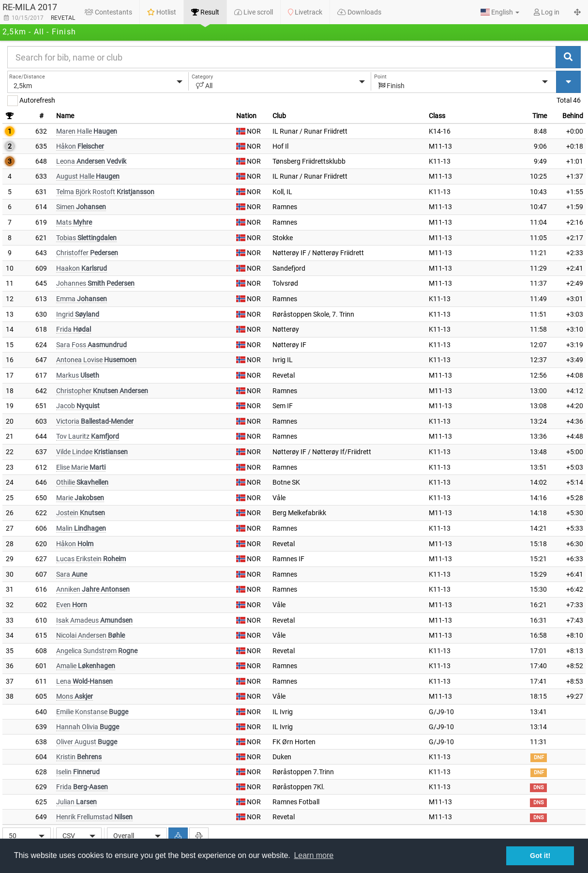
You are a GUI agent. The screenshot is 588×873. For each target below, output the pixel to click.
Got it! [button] (540, 856)
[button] (500, 12)
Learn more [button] (314, 855)
